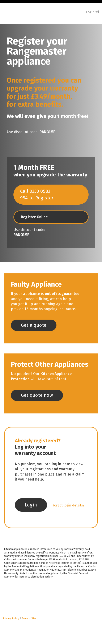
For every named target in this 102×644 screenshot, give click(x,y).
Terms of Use (29, 618)
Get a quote (34, 325)
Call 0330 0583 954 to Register (37, 194)
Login (92, 12)
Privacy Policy (11, 618)
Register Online (34, 217)
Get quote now (37, 395)
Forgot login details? (69, 505)
